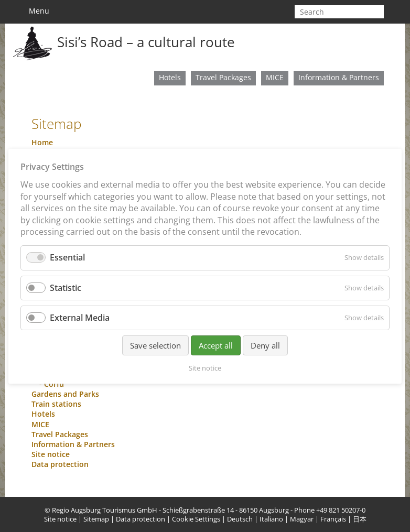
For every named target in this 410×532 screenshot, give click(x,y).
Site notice (51, 454)
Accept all (216, 345)
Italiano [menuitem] (271, 519)
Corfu (54, 384)
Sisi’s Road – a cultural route (146, 42)
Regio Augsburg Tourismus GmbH (105, 510)
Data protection (60, 464)
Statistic (66, 287)
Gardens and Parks (65, 394)
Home (42, 142)
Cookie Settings (196, 519)
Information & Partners (339, 77)
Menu (34, 11)
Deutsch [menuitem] (240, 519)
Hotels (170, 77)
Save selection (155, 345)
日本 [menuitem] (360, 519)
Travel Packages (223, 77)
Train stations (56, 404)
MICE (275, 77)
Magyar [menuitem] (302, 519)
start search (378, 12)
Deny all (265, 345)
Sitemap (96, 519)
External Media (80, 317)
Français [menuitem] (333, 519)
